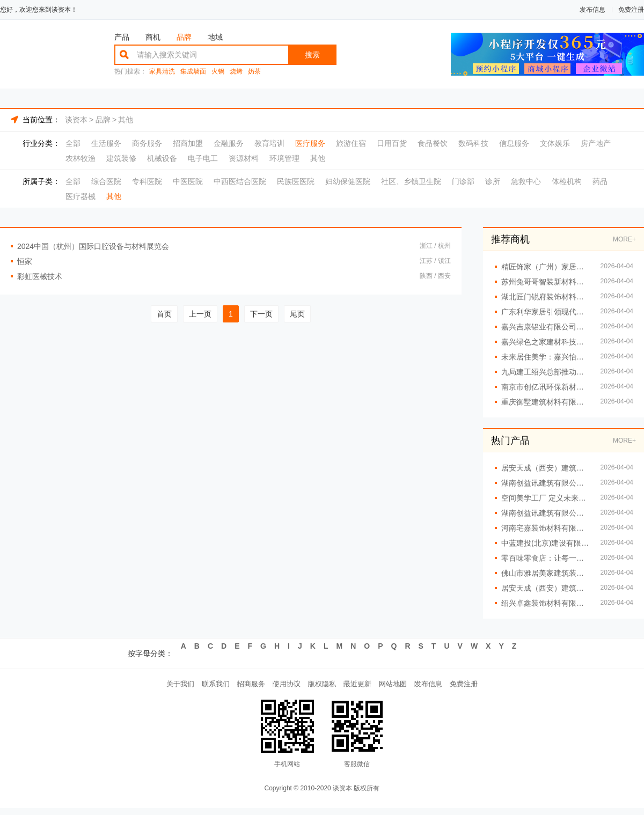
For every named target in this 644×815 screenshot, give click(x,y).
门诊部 (463, 181)
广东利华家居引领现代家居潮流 (546, 312)
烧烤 (236, 72)
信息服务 (514, 143)
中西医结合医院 (240, 181)
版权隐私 (322, 688)
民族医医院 (296, 181)
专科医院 (147, 181)
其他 (126, 120)
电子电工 (203, 158)
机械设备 (162, 158)
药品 (600, 181)
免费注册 (631, 10)
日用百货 (392, 143)
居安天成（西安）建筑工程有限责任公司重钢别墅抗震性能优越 (546, 588)
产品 (122, 37)
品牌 (184, 37)
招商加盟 (188, 143)
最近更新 (366, 688)
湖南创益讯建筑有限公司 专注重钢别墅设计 (546, 483)
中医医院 (188, 181)
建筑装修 (121, 158)
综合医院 (106, 181)
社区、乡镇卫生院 (411, 181)
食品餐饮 (433, 143)
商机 (153, 37)
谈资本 (76, 120)
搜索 (312, 55)
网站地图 (410, 688)
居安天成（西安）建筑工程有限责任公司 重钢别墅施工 (546, 468)
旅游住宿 (351, 143)
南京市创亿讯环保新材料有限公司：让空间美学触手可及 (546, 387)
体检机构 (567, 181)
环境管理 (284, 158)
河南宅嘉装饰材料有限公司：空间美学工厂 (546, 528)
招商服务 (234, 688)
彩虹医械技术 (40, 276)
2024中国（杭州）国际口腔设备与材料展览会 (93, 246)
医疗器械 (80, 196)
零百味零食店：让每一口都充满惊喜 (546, 558)
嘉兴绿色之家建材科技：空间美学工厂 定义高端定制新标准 (546, 342)
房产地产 (596, 143)
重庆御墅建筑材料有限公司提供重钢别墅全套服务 (546, 402)
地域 (215, 37)
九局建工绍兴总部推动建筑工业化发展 (546, 372)
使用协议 (278, 688)
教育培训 (269, 143)
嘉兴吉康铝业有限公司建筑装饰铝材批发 (546, 327)
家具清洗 (162, 72)
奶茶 (254, 72)
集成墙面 (193, 72)
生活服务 (106, 143)
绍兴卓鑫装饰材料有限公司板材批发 (546, 603)
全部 (73, 143)
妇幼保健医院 (348, 181)
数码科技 (473, 143)
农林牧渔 (80, 158)
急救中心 (526, 181)
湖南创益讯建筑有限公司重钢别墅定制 (546, 513)
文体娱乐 (555, 143)
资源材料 (244, 158)
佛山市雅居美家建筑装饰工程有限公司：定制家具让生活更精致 (546, 573)
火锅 (218, 72)
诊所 (493, 181)
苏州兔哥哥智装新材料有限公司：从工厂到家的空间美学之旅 (546, 282)
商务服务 (147, 143)
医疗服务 (310, 143)
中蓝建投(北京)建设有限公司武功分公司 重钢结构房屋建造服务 (546, 543)
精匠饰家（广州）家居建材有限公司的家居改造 (546, 267)
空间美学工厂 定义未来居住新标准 (546, 498)
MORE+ (624, 239)
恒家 (25, 261)
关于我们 (146, 688)
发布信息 (592, 10)
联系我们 (190, 688)
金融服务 (229, 143)
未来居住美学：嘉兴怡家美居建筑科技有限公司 (546, 357)
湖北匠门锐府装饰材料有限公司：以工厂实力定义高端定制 (546, 297)
